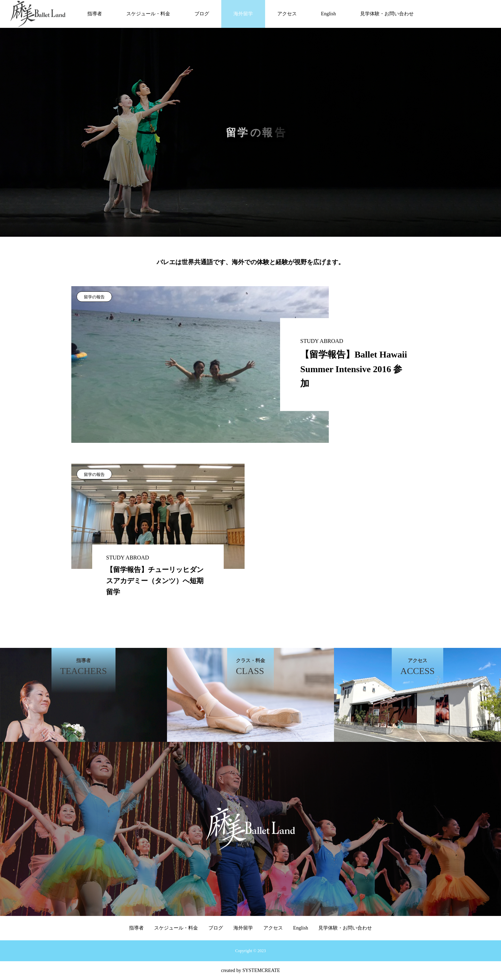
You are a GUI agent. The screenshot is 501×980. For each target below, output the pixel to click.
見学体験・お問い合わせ (387, 14)
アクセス (287, 14)
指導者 (95, 14)
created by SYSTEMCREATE (250, 970)
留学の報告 (94, 297)
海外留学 (243, 14)
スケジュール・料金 (148, 14)
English (329, 14)
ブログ (202, 14)
